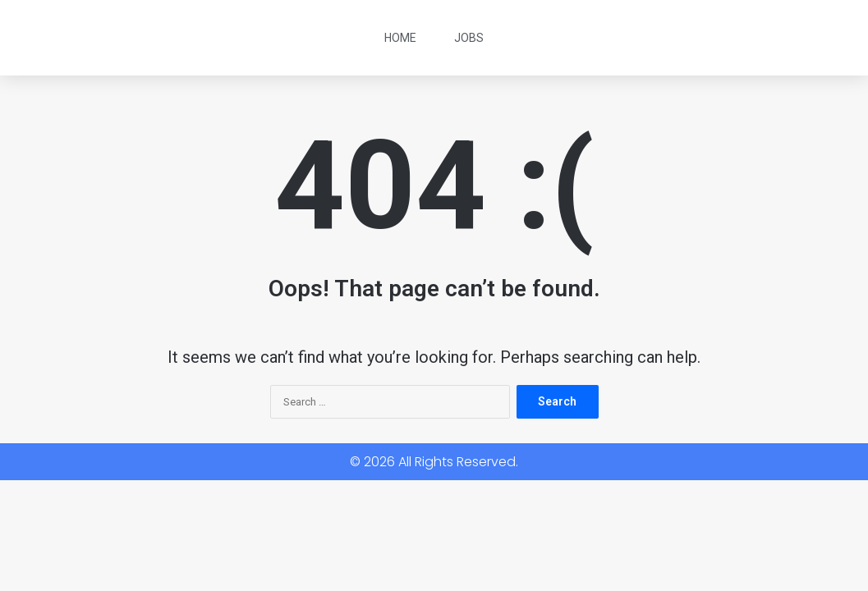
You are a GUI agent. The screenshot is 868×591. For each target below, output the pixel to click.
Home (400, 38)
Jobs (469, 38)
